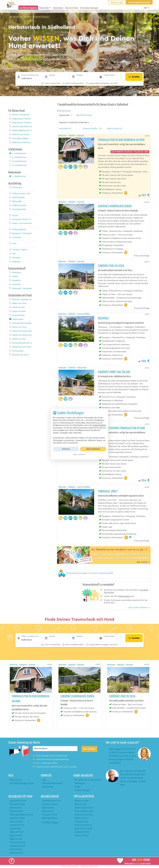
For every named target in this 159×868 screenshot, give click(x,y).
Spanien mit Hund (16, 822)
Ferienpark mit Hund (50, 815)
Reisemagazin (80, 783)
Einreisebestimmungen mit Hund (22, 783)
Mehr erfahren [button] (79, 454)
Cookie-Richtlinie (99, 425)
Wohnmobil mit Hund (50, 818)
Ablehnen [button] (66, 449)
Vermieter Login (117, 3)
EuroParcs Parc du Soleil (111, 266)
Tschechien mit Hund (17, 843)
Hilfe (146, 8)
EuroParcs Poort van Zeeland (114, 372)
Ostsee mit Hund (16, 849)
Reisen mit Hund (72, 8)
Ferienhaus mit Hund (50, 804)
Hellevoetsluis (82, 368)
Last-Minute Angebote (28, 8)
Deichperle (103, 318)
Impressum (85, 866)
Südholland (72, 136)
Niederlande (64, 111)
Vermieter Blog (48, 787)
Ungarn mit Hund (16, 836)
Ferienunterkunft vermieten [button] (139, 3)
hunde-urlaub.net (69, 866)
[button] (29, 77)
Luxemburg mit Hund (17, 846)
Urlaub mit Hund (14, 11)
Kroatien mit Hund (16, 811)
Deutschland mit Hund (18, 801)
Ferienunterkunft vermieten (52, 783)
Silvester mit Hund (81, 836)
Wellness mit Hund (81, 818)
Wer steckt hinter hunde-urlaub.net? (88, 780)
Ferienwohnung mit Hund (51, 801)
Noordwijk (81, 136)
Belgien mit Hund (16, 839)
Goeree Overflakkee (84, 314)
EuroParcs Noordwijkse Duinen (115, 206)
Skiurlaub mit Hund (82, 832)
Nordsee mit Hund (16, 853)
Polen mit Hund (15, 829)
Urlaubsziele (44, 8)
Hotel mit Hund (48, 811)
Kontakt (78, 787)
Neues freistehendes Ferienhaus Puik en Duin (121, 428)
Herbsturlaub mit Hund (83, 825)
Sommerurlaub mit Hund (84, 808)
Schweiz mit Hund (16, 832)
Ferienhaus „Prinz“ (108, 491)
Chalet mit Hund (48, 808)
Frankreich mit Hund (17, 818)
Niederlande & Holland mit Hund (21, 815)
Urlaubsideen (58, 8)
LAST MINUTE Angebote (50, 823)
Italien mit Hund (15, 808)
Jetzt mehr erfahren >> (139, 608)
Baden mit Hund (80, 804)
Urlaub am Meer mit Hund (84, 811)
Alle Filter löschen (84, 115)
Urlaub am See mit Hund (84, 815)
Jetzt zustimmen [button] (93, 449)
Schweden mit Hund (17, 825)
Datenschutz (93, 866)
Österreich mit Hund (17, 804)
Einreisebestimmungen (89, 8)
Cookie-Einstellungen (82, 790)
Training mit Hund (81, 822)
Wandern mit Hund (81, 801)
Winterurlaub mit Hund (83, 829)
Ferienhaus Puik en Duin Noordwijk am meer (121, 140)
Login (44, 780)
